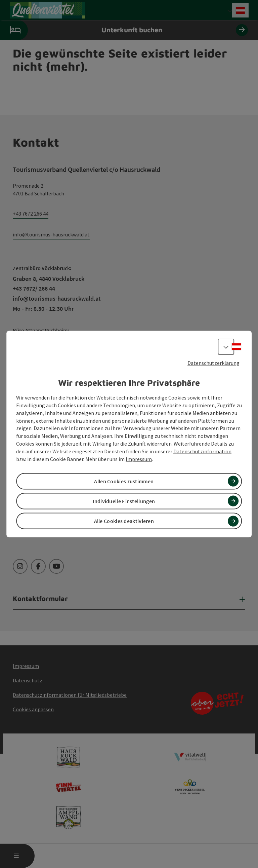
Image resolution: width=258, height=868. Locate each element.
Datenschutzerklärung (213, 363)
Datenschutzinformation (202, 451)
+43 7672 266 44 (31, 214)
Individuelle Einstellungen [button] (124, 501)
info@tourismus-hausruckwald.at (51, 234)
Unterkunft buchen (124, 30)
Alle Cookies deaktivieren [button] (124, 521)
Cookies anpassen (33, 709)
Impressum (139, 459)
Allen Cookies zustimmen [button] (124, 481)
